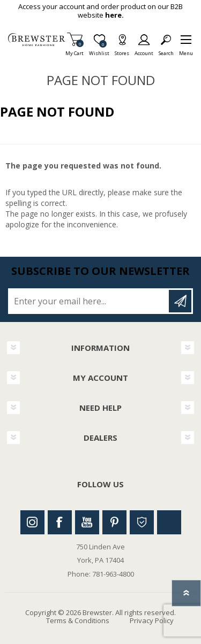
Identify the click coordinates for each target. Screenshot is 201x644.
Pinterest (114, 522)
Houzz (142, 522)
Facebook (60, 522)
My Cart (75, 50)
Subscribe (180, 301)
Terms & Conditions (78, 620)
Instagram (32, 522)
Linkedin (169, 522)
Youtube (87, 522)
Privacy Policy (152, 620)
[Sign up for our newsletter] (89, 301)
